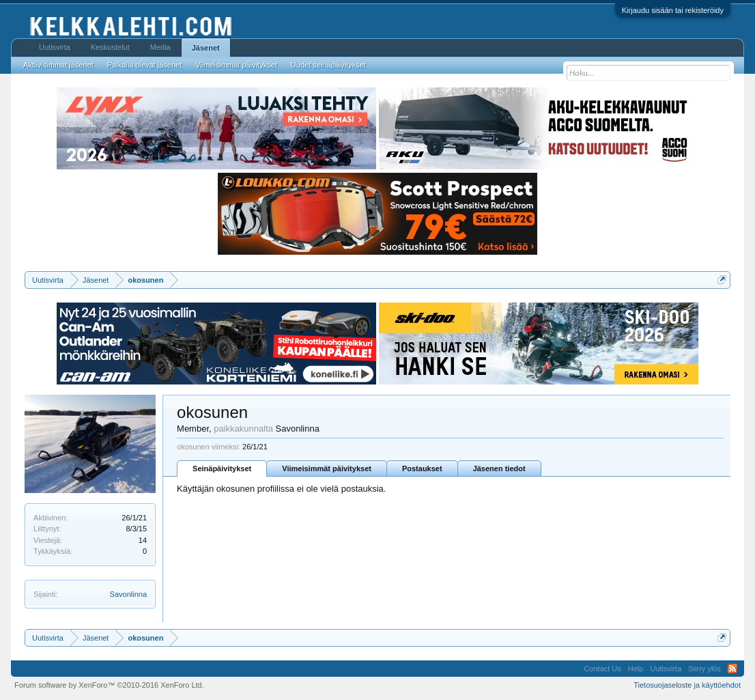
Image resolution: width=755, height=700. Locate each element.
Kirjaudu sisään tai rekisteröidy (673, 10)
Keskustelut (110, 47)
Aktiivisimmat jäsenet (58, 65)
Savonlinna (128, 594)
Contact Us (602, 669)
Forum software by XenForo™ (109, 685)
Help (636, 669)
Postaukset (422, 468)
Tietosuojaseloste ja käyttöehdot (687, 685)
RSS (732, 669)
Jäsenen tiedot (499, 468)
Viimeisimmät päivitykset (327, 468)
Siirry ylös (704, 669)
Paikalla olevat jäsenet (144, 65)
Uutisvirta (55, 47)
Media (160, 47)
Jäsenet (206, 48)
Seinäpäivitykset (222, 468)
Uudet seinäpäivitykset (328, 65)
